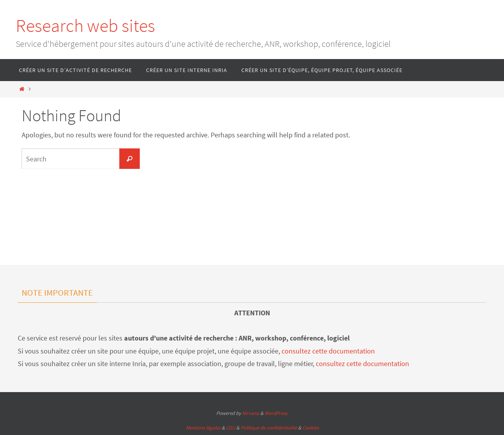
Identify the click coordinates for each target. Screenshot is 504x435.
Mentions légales (203, 428)
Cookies (310, 428)
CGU (231, 428)
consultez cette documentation (328, 351)
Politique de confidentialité (269, 428)
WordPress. (276, 413)
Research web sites (85, 26)
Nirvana (251, 413)
